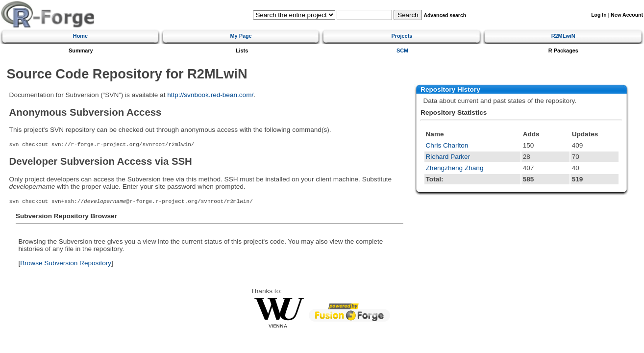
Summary (81, 50)
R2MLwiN (563, 36)
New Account (627, 15)
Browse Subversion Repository (66, 263)
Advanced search (445, 15)
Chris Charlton (447, 145)
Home (80, 36)
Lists (242, 50)
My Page (241, 36)
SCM (402, 50)
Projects (402, 36)
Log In (599, 15)
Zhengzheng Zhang (455, 168)
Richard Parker (448, 157)
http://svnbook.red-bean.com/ (210, 95)
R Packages (563, 50)
